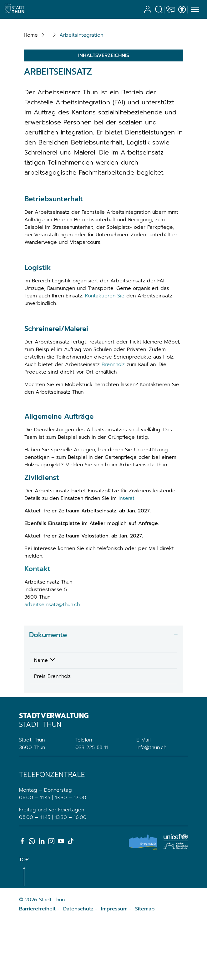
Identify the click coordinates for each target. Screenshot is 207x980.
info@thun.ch (151, 807)
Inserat (130, 556)
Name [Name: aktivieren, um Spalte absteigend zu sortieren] (41, 717)
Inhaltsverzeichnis (104, 113)
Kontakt (37, 626)
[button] (81, 92)
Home (31, 92)
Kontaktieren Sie (105, 353)
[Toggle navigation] (194, 10)
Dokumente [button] (48, 692)
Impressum (114, 968)
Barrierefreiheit (37, 968)
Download (151, 734)
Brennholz (113, 422)
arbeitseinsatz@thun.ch (52, 662)
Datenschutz (78, 968)
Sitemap (145, 968)
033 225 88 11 (92, 807)
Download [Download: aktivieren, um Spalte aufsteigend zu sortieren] (129, 717)
